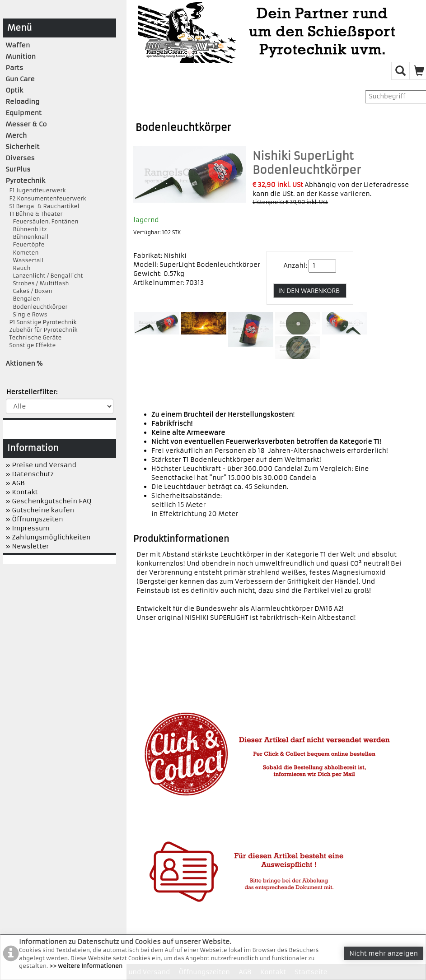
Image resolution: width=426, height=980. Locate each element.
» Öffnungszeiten (35, 519)
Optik (14, 90)
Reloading (23, 102)
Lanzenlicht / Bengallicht (44, 276)
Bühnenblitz (26, 229)
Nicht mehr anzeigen (384, 953)
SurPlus (18, 169)
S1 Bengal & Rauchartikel (43, 206)
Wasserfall (25, 260)
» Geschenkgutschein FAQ (49, 501)
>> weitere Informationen (86, 966)
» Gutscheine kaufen (40, 510)
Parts (15, 68)
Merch (16, 135)
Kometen (22, 253)
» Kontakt (22, 492)
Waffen (18, 45)
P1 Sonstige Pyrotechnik (41, 322)
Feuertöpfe (25, 244)
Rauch (18, 268)
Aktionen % (24, 363)
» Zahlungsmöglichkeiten (48, 537)
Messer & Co (26, 124)
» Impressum (28, 528)
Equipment (24, 113)
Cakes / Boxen (29, 291)
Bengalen (23, 299)
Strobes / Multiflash (37, 283)
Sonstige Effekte (31, 345)
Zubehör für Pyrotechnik (42, 330)
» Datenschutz (30, 474)
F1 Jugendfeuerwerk (36, 190)
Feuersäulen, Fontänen (42, 221)
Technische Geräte (34, 337)
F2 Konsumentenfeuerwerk (46, 198)
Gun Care (20, 79)
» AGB (15, 483)
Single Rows (27, 314)
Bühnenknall (27, 237)
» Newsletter (28, 546)
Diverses (20, 158)
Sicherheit (23, 147)
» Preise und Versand (41, 465)
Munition (21, 56)
